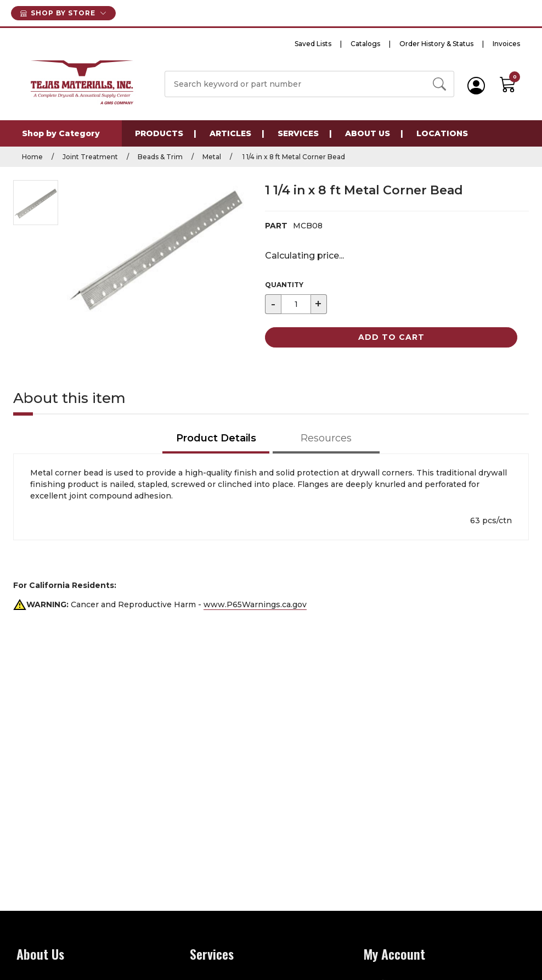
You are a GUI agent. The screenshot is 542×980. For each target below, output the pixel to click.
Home (32, 157)
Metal (212, 157)
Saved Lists (313, 44)
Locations (442, 133)
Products (159, 133)
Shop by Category (61, 133)
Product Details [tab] (216, 438)
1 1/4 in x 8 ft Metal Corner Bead (293, 157)
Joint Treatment (90, 157)
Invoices (506, 44)
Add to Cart (391, 337)
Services (298, 133)
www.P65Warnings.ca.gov (255, 604)
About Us (368, 133)
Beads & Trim (160, 157)
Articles (230, 133)
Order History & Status (436, 44)
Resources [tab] (326, 438)
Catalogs (365, 44)
